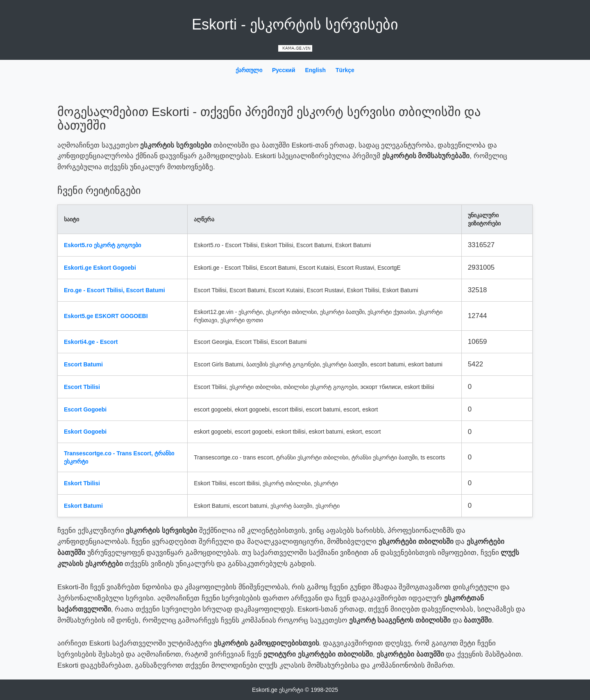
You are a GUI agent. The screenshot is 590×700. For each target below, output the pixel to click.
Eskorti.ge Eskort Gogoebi (100, 268)
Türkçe (345, 70)
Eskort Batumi (83, 506)
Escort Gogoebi (85, 409)
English (315, 70)
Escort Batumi (83, 364)
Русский (284, 70)
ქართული (249, 70)
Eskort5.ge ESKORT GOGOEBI (106, 316)
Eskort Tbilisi (82, 483)
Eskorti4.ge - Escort (91, 342)
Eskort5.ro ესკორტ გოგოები (102, 245)
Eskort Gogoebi (85, 432)
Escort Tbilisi (82, 387)
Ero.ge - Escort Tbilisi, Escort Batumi (115, 290)
